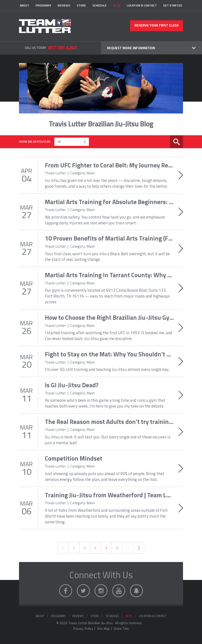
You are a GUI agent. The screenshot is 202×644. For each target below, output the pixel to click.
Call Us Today (51, 47)
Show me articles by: (35, 141)
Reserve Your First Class (157, 25)
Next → (139, 548)
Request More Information (131, 48)
